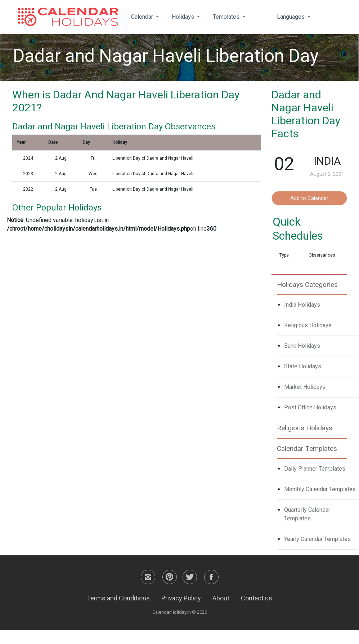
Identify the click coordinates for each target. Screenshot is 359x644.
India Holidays (302, 305)
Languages (291, 17)
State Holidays (303, 366)
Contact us (257, 598)
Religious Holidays (308, 325)
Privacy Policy (181, 598)
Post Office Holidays (310, 407)
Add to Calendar (309, 198)
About (221, 598)
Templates (227, 17)
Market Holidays (305, 387)
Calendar (143, 17)
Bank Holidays (302, 346)
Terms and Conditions (118, 598)
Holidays (184, 17)
